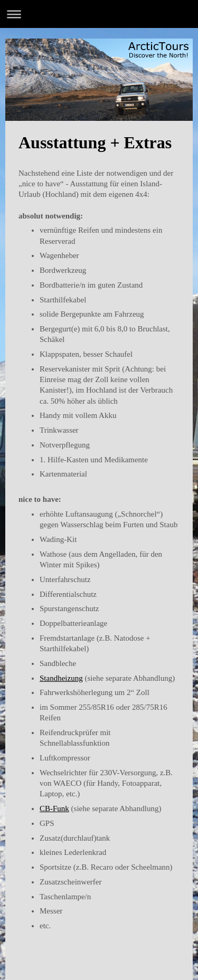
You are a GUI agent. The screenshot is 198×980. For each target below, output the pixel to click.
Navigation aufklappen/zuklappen (99, 14)
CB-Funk (54, 808)
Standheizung (61, 678)
